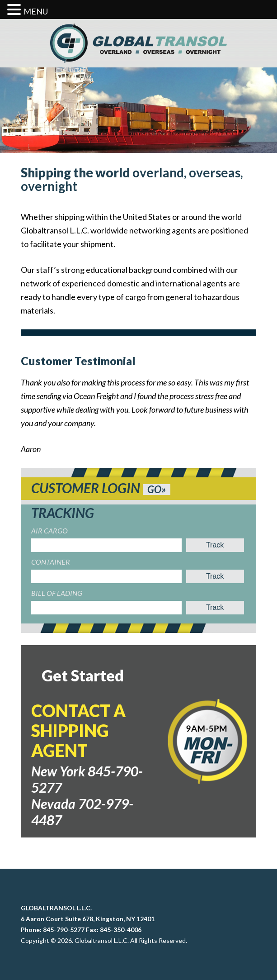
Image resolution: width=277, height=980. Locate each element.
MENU (36, 11)
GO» (157, 490)
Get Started (83, 675)
